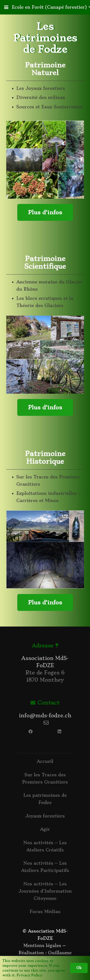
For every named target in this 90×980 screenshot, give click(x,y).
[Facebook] (31, 732)
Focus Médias (45, 911)
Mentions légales (42, 945)
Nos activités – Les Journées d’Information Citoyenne (45, 891)
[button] (6, 7)
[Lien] (45, 740)
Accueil (45, 761)
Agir (45, 829)
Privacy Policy (29, 975)
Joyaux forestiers (45, 816)
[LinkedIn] (60, 732)
